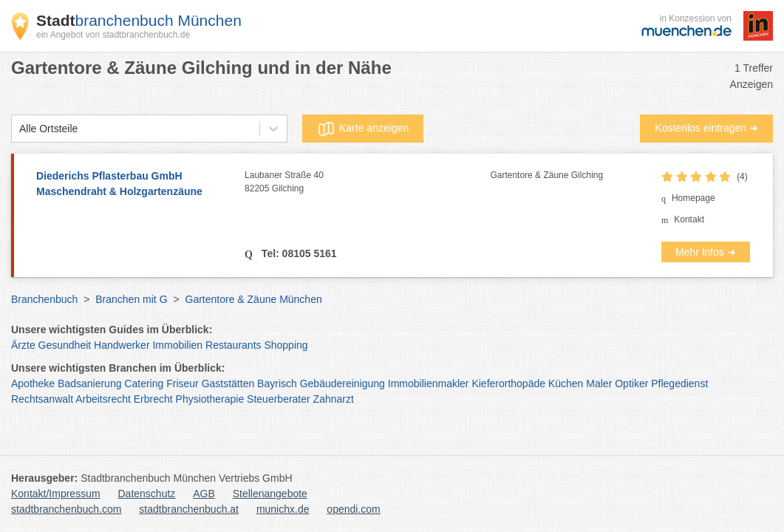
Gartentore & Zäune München (254, 299)
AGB (204, 494)
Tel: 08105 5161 (298, 253)
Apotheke (33, 383)
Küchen (566, 383)
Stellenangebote (270, 494)
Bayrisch (277, 383)
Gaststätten (228, 383)
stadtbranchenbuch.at (189, 509)
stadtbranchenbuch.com (66, 509)
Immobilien (177, 345)
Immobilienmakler (429, 383)
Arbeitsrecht (103, 399)
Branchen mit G (131, 299)
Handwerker (122, 345)
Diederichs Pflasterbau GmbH (133, 185)
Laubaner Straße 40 (367, 183)
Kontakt (689, 219)
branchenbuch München (139, 20)
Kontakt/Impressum (56, 494)
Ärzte (23, 345)
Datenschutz (147, 494)
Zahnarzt (334, 399)
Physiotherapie (210, 399)
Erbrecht (153, 399)
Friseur (183, 383)
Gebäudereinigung (342, 383)
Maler (599, 383)
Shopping (286, 345)
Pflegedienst (679, 383)
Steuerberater (279, 399)
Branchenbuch (44, 299)
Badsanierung (89, 383)
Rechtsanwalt (42, 399)
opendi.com (353, 509)
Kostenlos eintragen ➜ (706, 128)
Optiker (631, 383)
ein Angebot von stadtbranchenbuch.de (113, 35)
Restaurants (233, 345)
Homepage (693, 198)
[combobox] (19, 129)
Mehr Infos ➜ (706, 252)
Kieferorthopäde (508, 383)
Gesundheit (65, 345)
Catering (144, 383)
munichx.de (283, 509)
